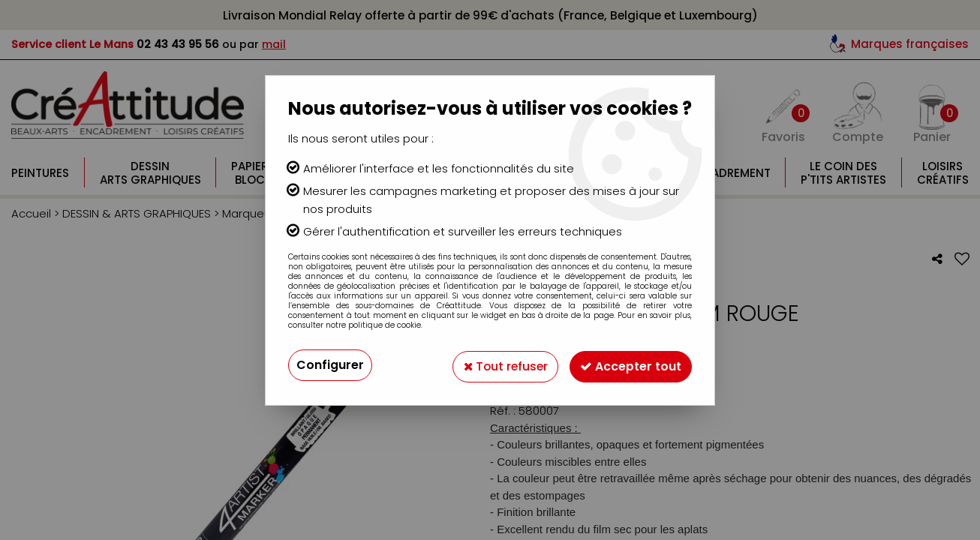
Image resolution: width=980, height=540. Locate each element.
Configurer (330, 365)
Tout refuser (500, 365)
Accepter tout (629, 365)
